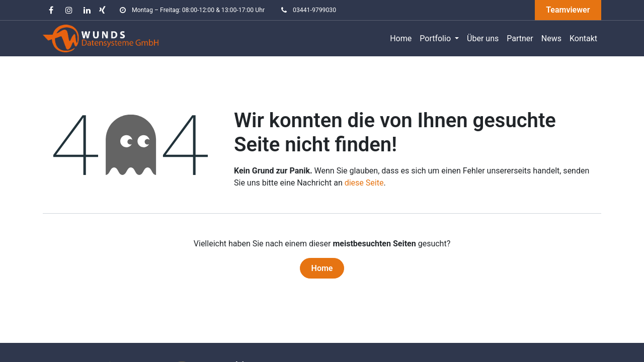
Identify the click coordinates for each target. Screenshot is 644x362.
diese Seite (364, 183)
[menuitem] (401, 39)
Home (322, 268)
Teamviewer (568, 10)
